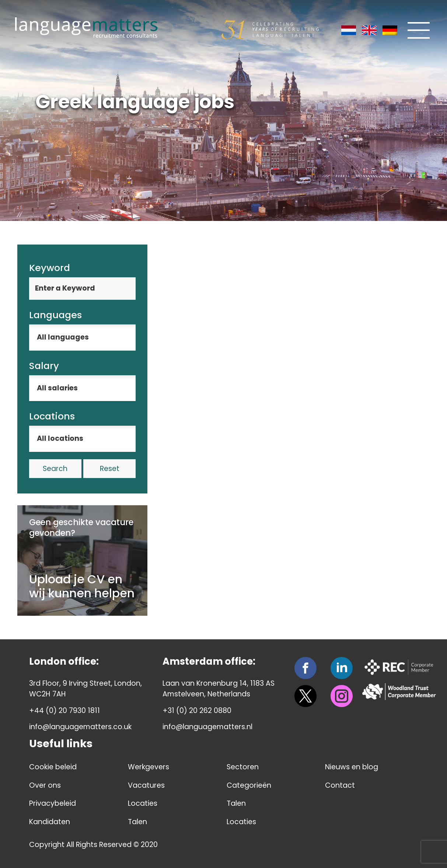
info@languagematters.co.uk (80, 727)
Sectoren (243, 767)
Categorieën (249, 785)
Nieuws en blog (352, 767)
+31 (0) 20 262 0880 (197, 711)
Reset (110, 469)
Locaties (143, 803)
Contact (340, 785)
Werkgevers (149, 767)
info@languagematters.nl (207, 727)
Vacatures (146, 785)
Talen (137, 822)
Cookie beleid (53, 767)
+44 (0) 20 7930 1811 (64, 711)
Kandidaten (50, 822)
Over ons (45, 785)
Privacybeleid (53, 803)
